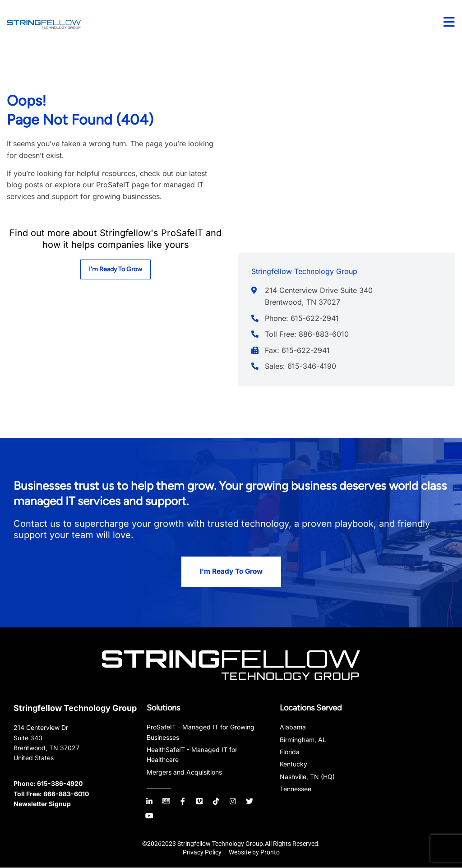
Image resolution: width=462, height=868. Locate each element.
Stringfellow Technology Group (75, 708)
